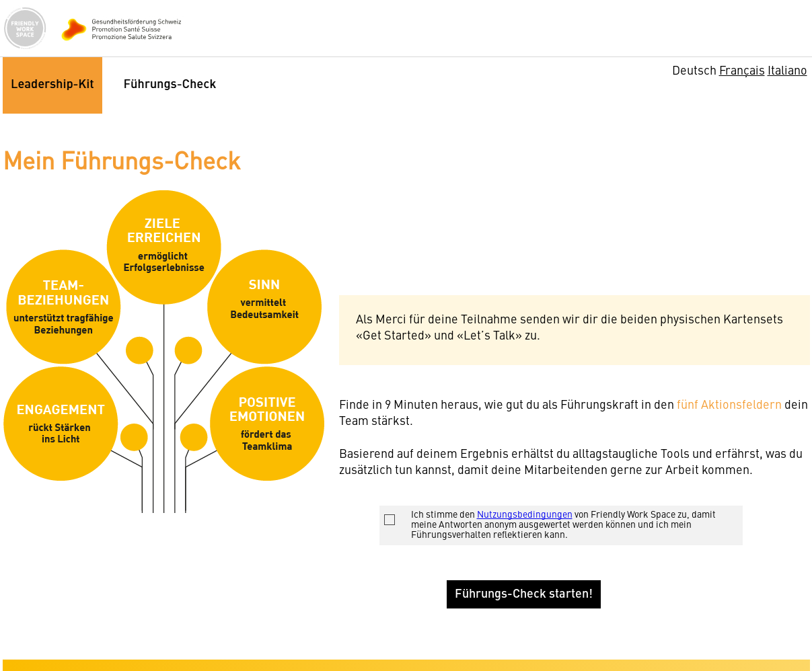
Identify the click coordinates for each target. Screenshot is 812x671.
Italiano (787, 71)
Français (742, 71)
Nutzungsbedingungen (525, 515)
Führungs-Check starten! (524, 594)
